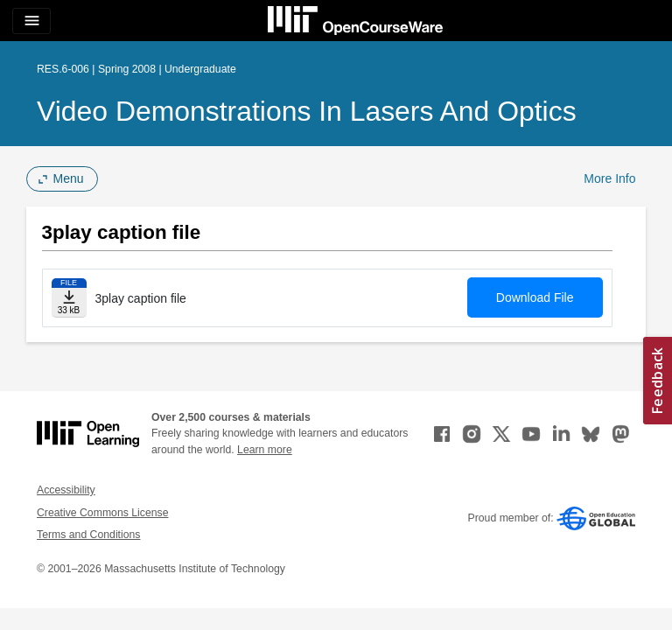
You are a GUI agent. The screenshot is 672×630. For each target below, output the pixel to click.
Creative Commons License (102, 513)
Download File (535, 297)
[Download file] (69, 298)
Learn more (265, 450)
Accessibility (66, 490)
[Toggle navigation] (31, 21)
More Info (609, 178)
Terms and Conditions (88, 535)
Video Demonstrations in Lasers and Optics (307, 111)
